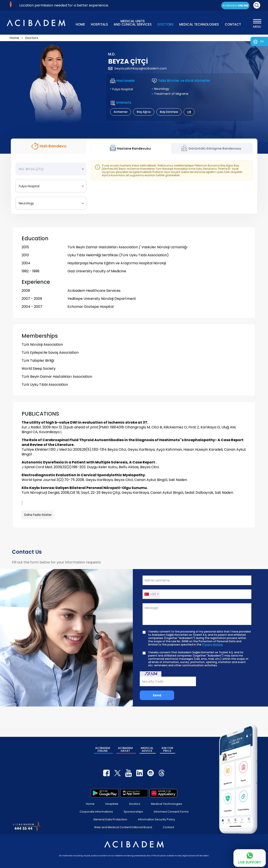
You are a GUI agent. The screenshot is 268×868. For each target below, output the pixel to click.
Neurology (162, 89)
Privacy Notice (212, 645)
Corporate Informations (96, 812)
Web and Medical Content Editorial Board (123, 827)
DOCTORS (165, 24)
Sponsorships (133, 812)
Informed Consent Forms (171, 812)
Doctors (135, 804)
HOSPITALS (99, 24)
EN (262, 41)
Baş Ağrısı (144, 112)
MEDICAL (147, 749)
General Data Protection (110, 819)
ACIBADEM (235, 6)
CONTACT (233, 24)
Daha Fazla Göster (38, 515)
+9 (189, 112)
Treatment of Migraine (171, 94)
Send (157, 695)
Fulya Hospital (123, 89)
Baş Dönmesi (169, 112)
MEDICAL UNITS (133, 22)
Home (90, 804)
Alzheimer (121, 112)
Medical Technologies (167, 804)
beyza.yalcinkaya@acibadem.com (137, 68)
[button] (151, 594)
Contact (169, 827)
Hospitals (112, 804)
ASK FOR (167, 749)
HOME (80, 24)
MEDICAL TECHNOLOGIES (199, 24)
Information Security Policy (156, 819)
